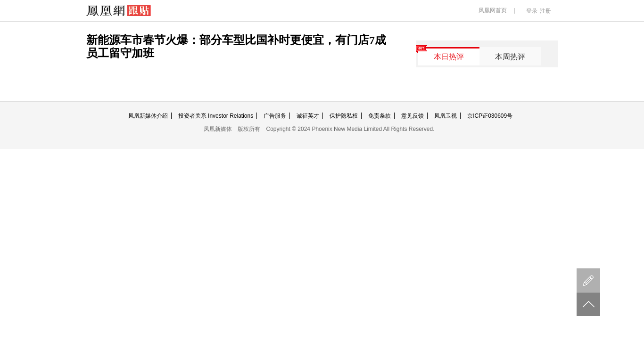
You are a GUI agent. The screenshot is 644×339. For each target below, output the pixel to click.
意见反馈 (413, 116)
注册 (545, 11)
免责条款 (380, 116)
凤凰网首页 (493, 10)
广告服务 (275, 116)
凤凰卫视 (446, 116)
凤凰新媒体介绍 (148, 116)
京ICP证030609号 (490, 116)
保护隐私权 (344, 116)
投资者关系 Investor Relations (216, 116)
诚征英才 (308, 116)
